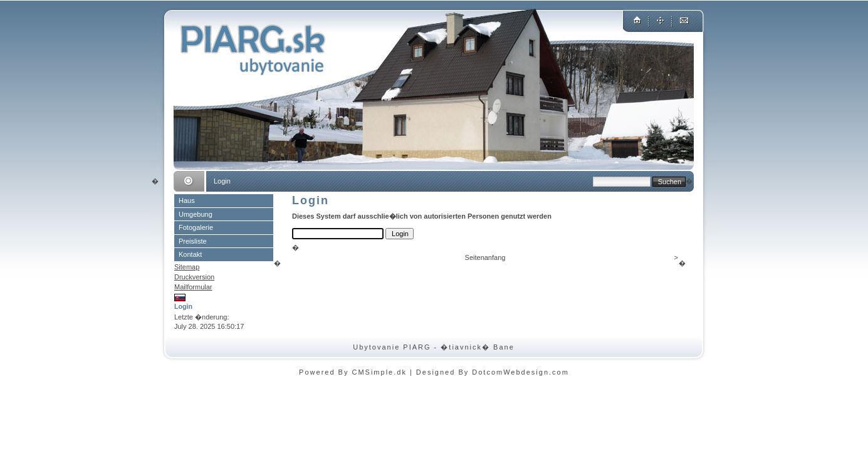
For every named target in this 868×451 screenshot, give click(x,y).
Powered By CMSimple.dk (353, 372)
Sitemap (187, 267)
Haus (187, 200)
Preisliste (193, 241)
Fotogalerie (196, 227)
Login (183, 306)
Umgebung (196, 214)
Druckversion (194, 277)
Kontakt (190, 254)
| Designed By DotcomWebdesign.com (489, 372)
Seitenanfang (485, 257)
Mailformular (193, 287)
